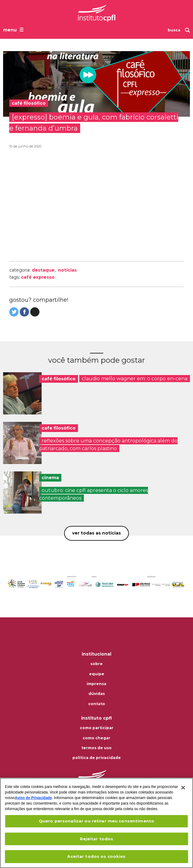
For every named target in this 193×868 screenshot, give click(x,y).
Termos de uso (96, 748)
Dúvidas (97, 694)
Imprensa (96, 684)
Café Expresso (38, 277)
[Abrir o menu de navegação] (14, 30)
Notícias (67, 270)
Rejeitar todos (97, 839)
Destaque (43, 270)
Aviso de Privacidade (33, 798)
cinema (50, 478)
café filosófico (59, 379)
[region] (96, 823)
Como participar (97, 728)
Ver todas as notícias (96, 533)
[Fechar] (183, 788)
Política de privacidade (97, 758)
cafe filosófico (59, 428)
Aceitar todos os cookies (96, 856)
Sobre (96, 664)
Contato (97, 704)
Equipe (97, 674)
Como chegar (96, 738)
